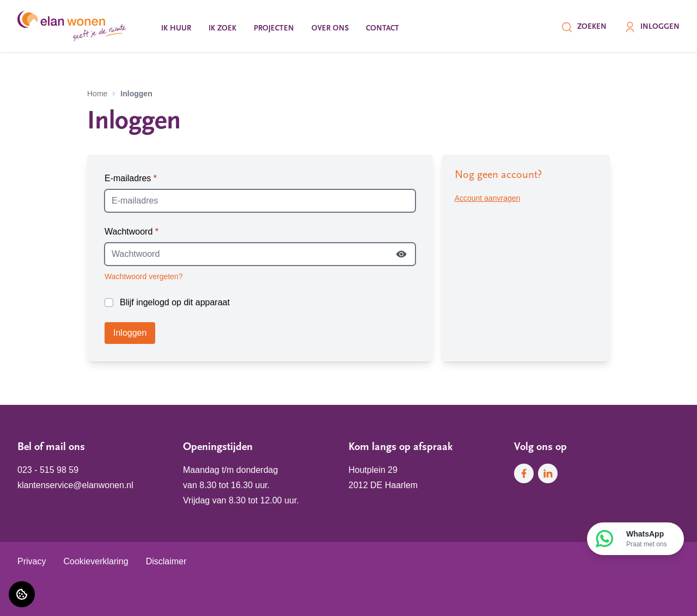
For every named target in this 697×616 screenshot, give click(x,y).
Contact (383, 29)
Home (97, 94)
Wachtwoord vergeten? (143, 276)
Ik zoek (222, 29)
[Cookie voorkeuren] (22, 594)
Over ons (330, 29)
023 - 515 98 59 (48, 470)
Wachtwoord (132, 232)
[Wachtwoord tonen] (401, 254)
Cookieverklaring (96, 561)
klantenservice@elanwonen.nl (75, 485)
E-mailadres (131, 178)
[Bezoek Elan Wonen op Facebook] (524, 473)
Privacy (32, 561)
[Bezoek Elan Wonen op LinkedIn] (548, 473)
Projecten (274, 29)
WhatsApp (647, 539)
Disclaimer (166, 561)
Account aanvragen (488, 198)
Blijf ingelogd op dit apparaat (175, 302)
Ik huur (176, 29)
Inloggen (652, 27)
